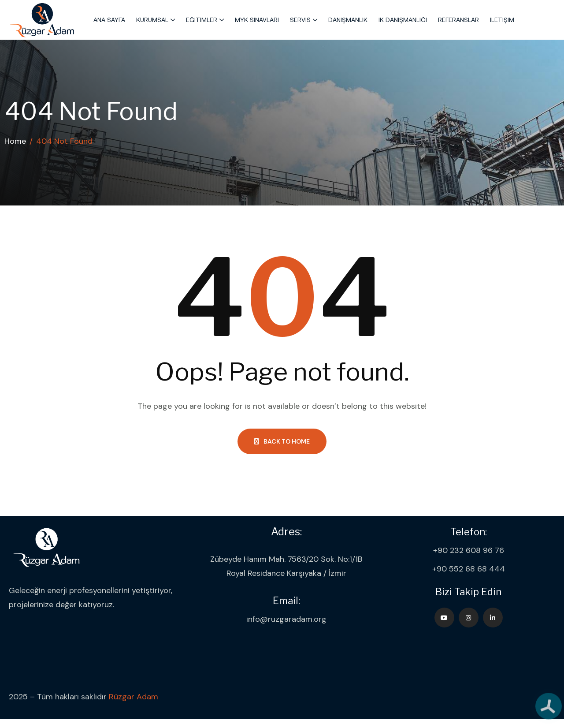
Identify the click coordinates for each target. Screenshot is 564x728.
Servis (300, 20)
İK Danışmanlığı (403, 20)
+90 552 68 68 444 (469, 569)
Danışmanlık (348, 20)
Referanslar (458, 20)
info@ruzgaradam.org (286, 619)
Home (15, 141)
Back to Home (282, 441)
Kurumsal (152, 20)
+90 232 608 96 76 (469, 550)
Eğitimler (202, 20)
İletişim (502, 20)
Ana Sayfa (109, 20)
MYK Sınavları (257, 20)
